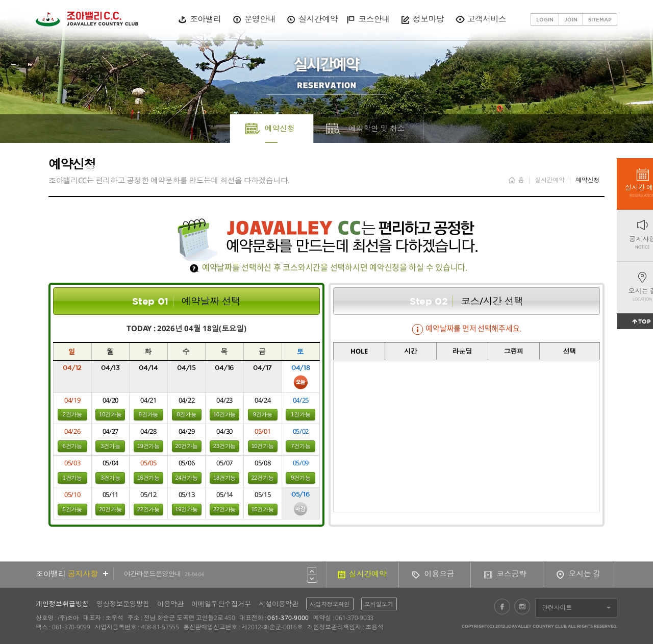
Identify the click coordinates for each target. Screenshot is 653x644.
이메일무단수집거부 (221, 604)
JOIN (571, 19)
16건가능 (148, 478)
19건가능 (148, 446)
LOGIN (545, 19)
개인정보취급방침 (62, 604)
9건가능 (263, 414)
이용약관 (170, 604)
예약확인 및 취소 (377, 128)
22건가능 (263, 478)
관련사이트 (557, 608)
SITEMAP (600, 19)
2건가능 (72, 414)
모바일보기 (379, 604)
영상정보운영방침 (123, 604)
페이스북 (502, 606)
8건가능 (148, 414)
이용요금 (439, 574)
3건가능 (110, 446)
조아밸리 (205, 19)
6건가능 (72, 446)
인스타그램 (522, 606)
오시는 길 (585, 574)
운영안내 (260, 19)
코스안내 (374, 19)
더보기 (106, 574)
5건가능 (72, 509)
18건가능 (224, 478)
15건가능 (263, 509)
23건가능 (224, 446)
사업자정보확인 (330, 604)
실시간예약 (318, 19)
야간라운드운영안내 (164, 574)
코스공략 (511, 574)
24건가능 (187, 478)
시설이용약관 (279, 604)
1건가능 (300, 414)
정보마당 (428, 19)
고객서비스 (486, 19)
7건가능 (300, 446)
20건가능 (187, 446)
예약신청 (280, 128)
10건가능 (110, 414)
